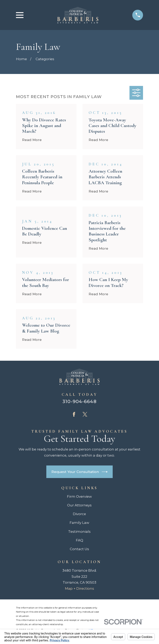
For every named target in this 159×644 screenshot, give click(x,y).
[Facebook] (74, 414)
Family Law (79, 523)
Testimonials (79, 532)
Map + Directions (79, 588)
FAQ (79, 540)
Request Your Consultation (79, 472)
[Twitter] (85, 414)
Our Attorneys (79, 505)
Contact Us (79, 549)
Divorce (79, 514)
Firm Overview (79, 496)
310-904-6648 (79, 401)
